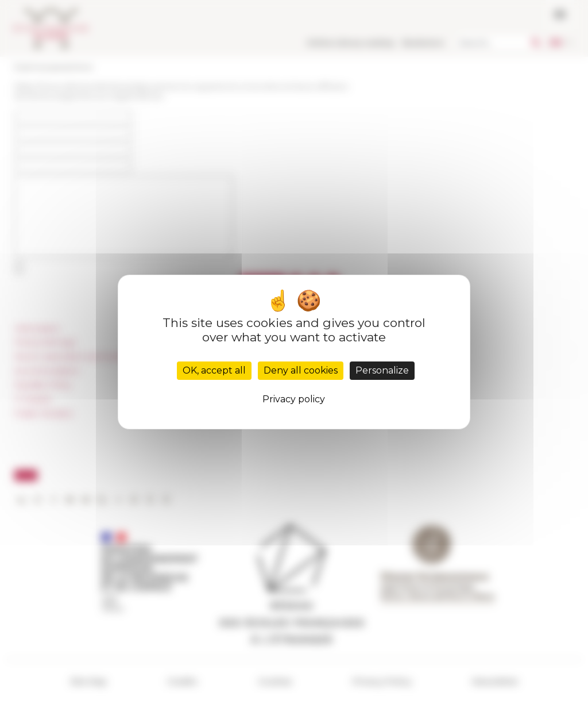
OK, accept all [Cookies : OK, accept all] (214, 370)
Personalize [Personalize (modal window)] (382, 370)
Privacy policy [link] (294, 399)
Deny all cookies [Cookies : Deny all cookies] (301, 370)
